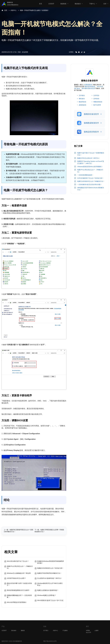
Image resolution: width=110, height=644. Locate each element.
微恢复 (23, 631)
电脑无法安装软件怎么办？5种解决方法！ (91, 181)
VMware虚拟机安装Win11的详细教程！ (90, 167)
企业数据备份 (88, 85)
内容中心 (14, 10)
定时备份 (96, 99)
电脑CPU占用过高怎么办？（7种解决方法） (20, 567)
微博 (96, 631)
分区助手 (51, 4)
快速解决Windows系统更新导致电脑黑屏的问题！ (50, 562)
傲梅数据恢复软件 (88, 123)
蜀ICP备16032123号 (50, 641)
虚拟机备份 (82, 105)
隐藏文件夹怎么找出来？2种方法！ (89, 158)
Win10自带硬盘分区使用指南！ (17, 602)
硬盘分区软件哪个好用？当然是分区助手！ (19, 584)
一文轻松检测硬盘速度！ (85, 175)
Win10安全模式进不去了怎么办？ (18, 561)
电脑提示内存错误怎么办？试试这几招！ (50, 568)
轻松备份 (14, 631)
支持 (105, 4)
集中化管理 (97, 105)
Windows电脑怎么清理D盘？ (47, 595)
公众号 (89, 632)
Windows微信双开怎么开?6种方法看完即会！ (50, 584)
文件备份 (82, 95)
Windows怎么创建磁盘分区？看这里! (19, 573)
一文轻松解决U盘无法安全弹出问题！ (90, 184)
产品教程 (65, 631)
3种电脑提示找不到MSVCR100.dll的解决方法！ (91, 189)
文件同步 (96, 95)
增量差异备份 (98, 102)
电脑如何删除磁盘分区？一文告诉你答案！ (19, 596)
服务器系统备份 (90, 86)
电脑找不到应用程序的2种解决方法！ (49, 573)
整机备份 (82, 99)
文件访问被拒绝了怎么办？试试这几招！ (90, 178)
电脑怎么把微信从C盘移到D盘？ (48, 590)
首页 (41, 4)
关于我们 (46, 631)
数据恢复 (63, 4)
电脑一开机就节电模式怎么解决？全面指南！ (35, 10)
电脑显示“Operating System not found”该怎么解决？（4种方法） (91, 162)
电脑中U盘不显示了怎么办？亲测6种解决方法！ (91, 154)
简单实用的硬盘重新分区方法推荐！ (19, 590)
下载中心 (92, 4)
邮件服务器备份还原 (88, 88)
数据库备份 (82, 102)
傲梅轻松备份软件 (88, 114)
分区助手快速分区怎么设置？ (16, 578)
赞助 (88, 631)
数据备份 (78, 4)
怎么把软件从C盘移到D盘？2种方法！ (50, 578)
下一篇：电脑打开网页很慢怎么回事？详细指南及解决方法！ (49, 531)
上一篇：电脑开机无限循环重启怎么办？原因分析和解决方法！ (18, 531)
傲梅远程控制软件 (88, 132)
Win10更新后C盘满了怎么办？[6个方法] (50, 600)
